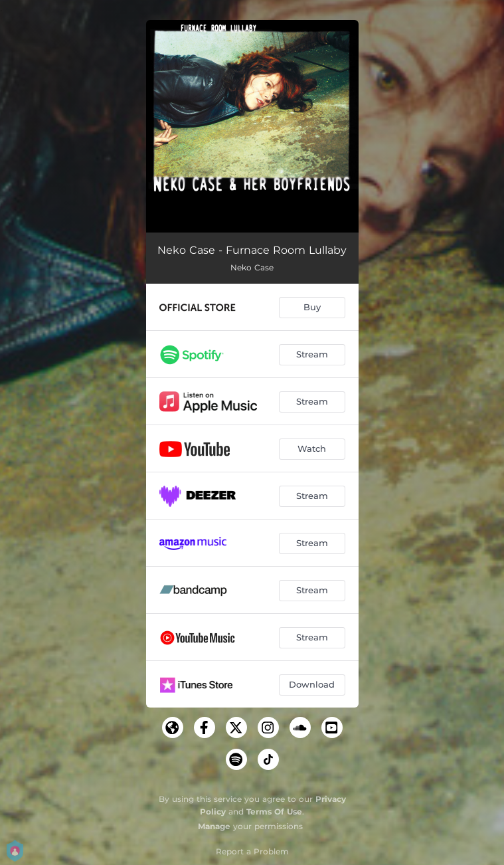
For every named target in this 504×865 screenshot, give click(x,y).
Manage (214, 826)
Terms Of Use (274, 812)
